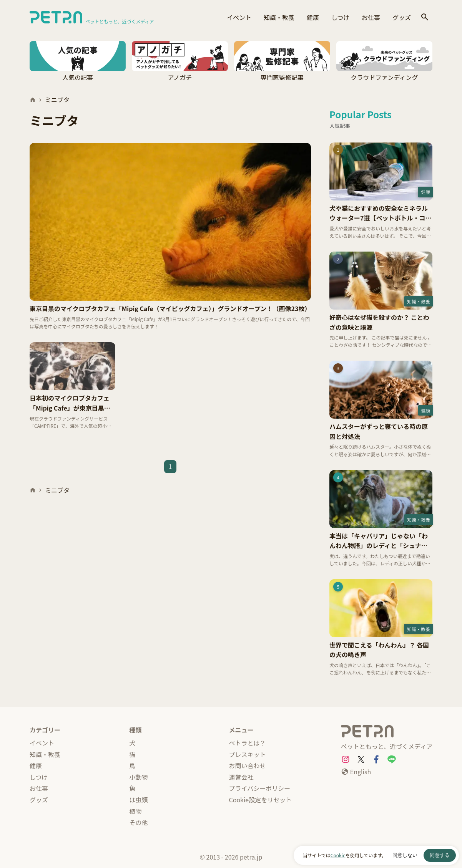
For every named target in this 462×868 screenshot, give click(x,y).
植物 (135, 811)
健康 (313, 17)
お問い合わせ (248, 765)
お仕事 (371, 17)
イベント (239, 17)
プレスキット (248, 754)
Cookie (338, 855)
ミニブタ (57, 99)
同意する (440, 855)
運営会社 (241, 777)
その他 (138, 822)
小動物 (138, 777)
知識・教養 (279, 17)
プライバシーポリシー (260, 788)
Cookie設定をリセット (261, 800)
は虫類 (138, 800)
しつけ (340, 17)
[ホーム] (33, 100)
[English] (356, 772)
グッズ (402, 17)
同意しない (405, 855)
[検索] (425, 17)
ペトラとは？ (248, 743)
